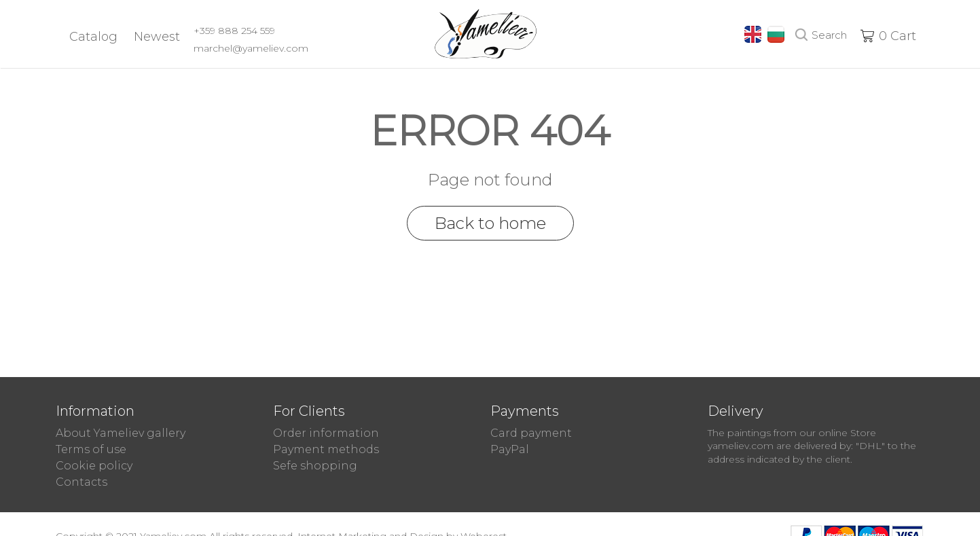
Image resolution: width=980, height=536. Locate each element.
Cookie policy (94, 466)
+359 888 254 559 (234, 31)
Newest (157, 37)
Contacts (81, 482)
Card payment (531, 433)
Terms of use (91, 449)
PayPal (510, 449)
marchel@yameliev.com (251, 48)
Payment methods (326, 449)
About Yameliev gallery (121, 433)
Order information (326, 433)
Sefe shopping (315, 466)
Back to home (490, 223)
